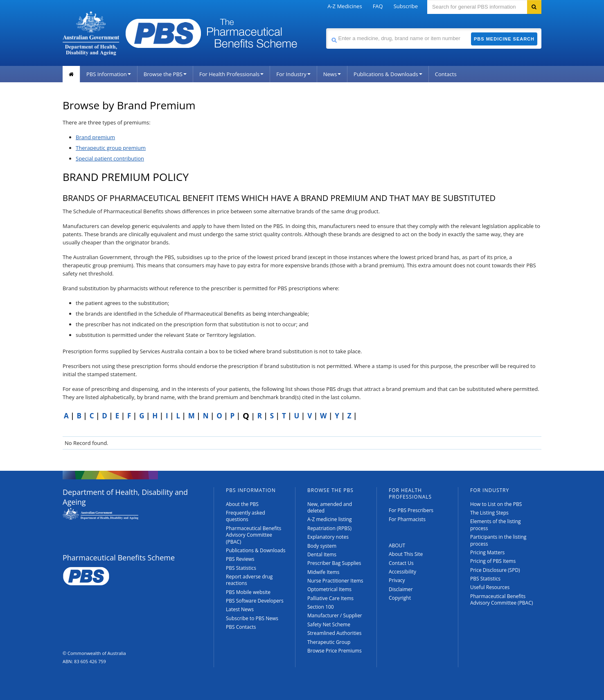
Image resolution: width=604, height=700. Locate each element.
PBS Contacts (241, 627)
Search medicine (326, 28)
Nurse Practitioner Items (335, 581)
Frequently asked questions (246, 516)
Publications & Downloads (388, 74)
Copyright (400, 598)
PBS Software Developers (255, 601)
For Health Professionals (231, 74)
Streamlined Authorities (334, 633)
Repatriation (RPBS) (329, 528)
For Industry (293, 74)
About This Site (406, 554)
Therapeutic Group (329, 642)
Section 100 (321, 607)
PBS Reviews (240, 559)
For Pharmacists (407, 519)
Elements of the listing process (496, 525)
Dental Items (322, 554)
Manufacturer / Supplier (335, 615)
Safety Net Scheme (329, 624)
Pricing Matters (487, 552)
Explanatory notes (328, 537)
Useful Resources (490, 587)
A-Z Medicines (345, 6)
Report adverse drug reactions (249, 580)
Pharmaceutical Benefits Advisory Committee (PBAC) (254, 535)
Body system (322, 546)
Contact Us (401, 563)
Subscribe (406, 6)
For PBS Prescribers (411, 510)
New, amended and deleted (330, 507)
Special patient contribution (110, 158)
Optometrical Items (329, 589)
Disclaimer (401, 589)
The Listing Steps (489, 513)
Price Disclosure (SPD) (495, 570)
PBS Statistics (241, 568)
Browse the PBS (165, 74)
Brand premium (95, 137)
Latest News (240, 609)
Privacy (397, 580)
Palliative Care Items (330, 598)
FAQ (378, 6)
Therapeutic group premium (111, 148)
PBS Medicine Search (504, 39)
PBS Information (109, 74)
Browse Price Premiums (335, 651)
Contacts (446, 74)
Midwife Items (323, 572)
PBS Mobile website (248, 592)
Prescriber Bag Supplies (334, 563)
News (332, 74)
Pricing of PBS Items (493, 561)
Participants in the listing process (498, 540)
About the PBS (242, 504)
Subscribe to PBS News (252, 618)
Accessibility (402, 572)
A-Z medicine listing (330, 519)
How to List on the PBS (496, 504)
